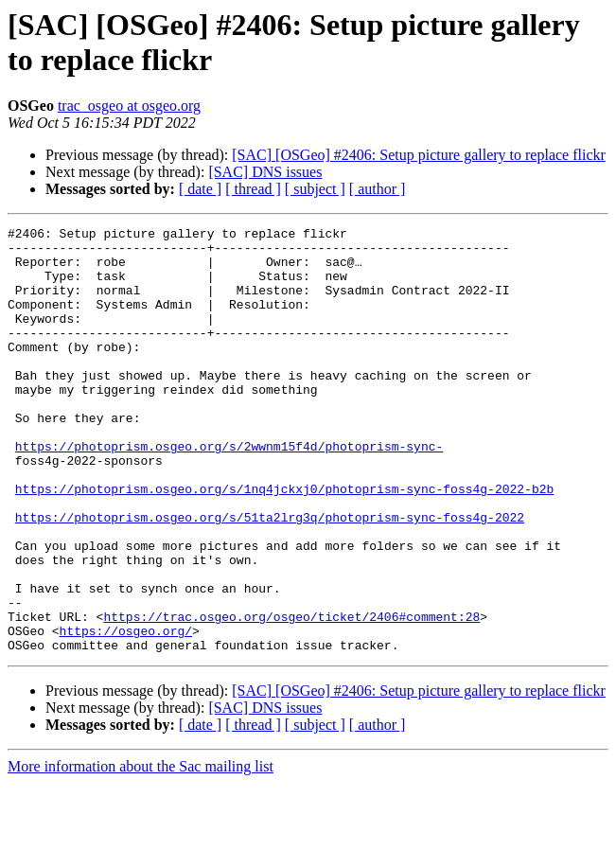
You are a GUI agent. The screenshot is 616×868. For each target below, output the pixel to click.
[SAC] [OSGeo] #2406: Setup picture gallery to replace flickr (419, 155)
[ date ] (200, 189)
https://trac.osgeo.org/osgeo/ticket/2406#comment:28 (291, 696)
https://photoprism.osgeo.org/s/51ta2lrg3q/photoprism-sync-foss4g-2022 (270, 576)
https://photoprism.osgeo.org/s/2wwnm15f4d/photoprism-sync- (229, 491)
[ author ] (378, 189)
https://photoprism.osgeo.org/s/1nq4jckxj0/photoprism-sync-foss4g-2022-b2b (284, 542)
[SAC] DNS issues (265, 172)
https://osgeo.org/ (126, 713)
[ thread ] (253, 189)
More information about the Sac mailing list (141, 851)
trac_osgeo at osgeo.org (129, 106)
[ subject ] (315, 189)
